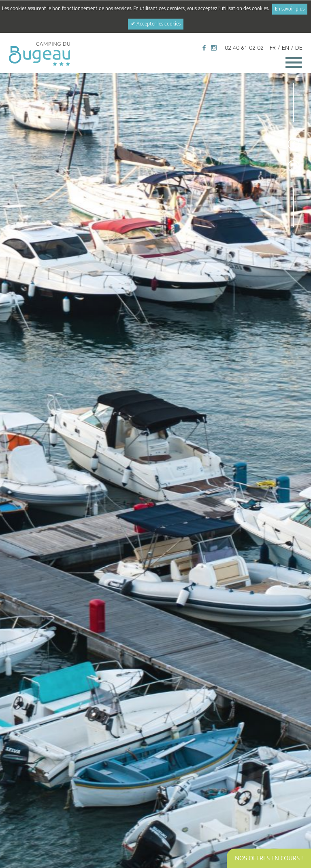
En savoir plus (290, 9)
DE (299, 48)
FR (273, 48)
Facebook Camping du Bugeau (204, 48)
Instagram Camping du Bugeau (214, 48)
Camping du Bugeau (39, 54)
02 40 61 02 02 (244, 48)
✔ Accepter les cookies (156, 24)
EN (285, 48)
